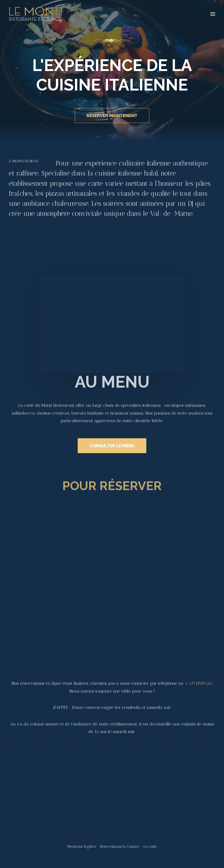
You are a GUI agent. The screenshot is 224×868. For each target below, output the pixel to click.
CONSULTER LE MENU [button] (112, 462)
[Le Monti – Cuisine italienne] (36, 14)
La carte (150, 847)
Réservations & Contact (120, 847)
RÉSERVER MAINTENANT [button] (112, 116)
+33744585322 (198, 683)
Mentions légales (82, 847)
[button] (213, 14)
